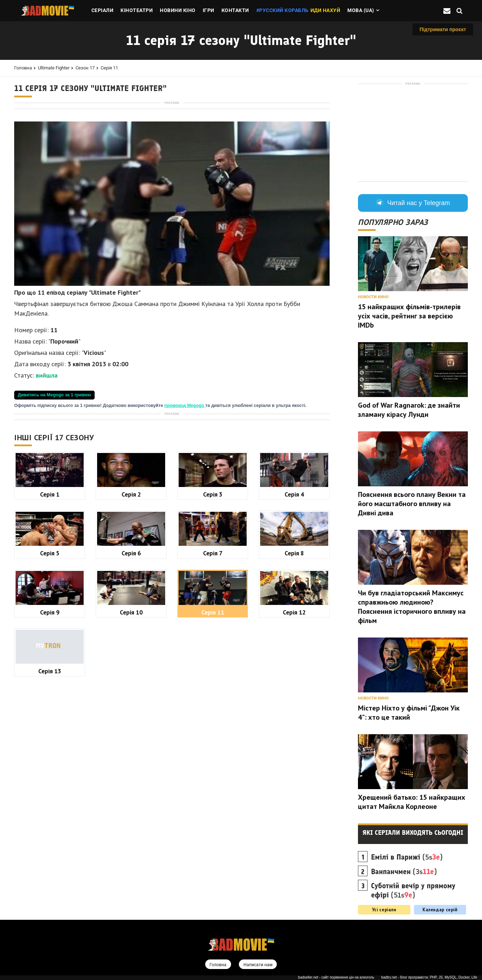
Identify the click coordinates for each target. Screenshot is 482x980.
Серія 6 (131, 751)
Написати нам (258, 965)
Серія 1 (50, 693)
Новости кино (373, 297)
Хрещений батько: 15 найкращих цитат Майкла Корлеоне (412, 802)
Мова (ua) (361, 10)
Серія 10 (131, 811)
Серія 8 (294, 751)
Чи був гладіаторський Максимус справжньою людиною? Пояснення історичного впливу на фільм (412, 607)
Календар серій (440, 910)
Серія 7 (213, 751)
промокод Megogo (185, 505)
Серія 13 (50, 869)
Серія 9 (50, 811)
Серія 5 (50, 751)
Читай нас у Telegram (413, 203)
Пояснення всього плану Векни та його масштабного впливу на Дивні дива (412, 504)
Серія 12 (294, 811)
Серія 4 (294, 693)
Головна (23, 68)
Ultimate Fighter (54, 68)
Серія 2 (131, 693)
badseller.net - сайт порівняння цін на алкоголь (336, 978)
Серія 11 (109, 68)
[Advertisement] (172, 155)
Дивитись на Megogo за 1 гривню (54, 494)
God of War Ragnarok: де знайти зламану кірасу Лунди (409, 410)
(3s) (404, 872)
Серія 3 (213, 693)
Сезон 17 (85, 68)
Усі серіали (384, 910)
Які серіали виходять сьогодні (413, 833)
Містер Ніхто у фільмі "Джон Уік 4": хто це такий (409, 713)
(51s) (413, 890)
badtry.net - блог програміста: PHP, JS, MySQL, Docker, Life (429, 978)
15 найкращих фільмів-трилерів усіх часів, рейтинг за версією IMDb (409, 316)
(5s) (407, 857)
